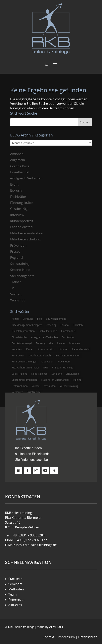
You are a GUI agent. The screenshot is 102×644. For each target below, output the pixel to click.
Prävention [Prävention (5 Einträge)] (64, 362)
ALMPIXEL (57, 627)
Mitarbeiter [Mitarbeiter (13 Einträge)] (18, 356)
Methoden (16, 589)
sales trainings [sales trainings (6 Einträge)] (39, 374)
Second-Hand (20, 270)
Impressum (66, 637)
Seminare (15, 584)
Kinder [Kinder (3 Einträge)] (30, 349)
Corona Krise (20, 166)
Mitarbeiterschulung (25, 239)
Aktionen (17, 154)
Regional (17, 257)
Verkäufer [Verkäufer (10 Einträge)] (17, 392)
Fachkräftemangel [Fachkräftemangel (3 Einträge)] (22, 343)
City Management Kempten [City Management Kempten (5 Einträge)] (27, 325)
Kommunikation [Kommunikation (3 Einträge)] (46, 349)
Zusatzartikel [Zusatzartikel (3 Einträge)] (34, 392)
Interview (17, 215)
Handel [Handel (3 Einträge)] (61, 343)
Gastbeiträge (20, 209)
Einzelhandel (20, 172)
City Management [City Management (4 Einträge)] (56, 319)
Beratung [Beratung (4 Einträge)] (28, 319)
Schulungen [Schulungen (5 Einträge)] (72, 374)
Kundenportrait (22, 221)
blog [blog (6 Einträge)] (40, 319)
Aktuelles (15, 605)
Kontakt (49, 637)
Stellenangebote (22, 276)
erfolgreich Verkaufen (26, 178)
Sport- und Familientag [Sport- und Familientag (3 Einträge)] (25, 380)
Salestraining (20, 264)
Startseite (15, 579)
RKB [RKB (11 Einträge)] (46, 368)
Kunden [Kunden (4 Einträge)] (64, 349)
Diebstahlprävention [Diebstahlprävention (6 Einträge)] (23, 331)
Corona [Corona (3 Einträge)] (65, 325)
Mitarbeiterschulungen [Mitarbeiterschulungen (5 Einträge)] (25, 362)
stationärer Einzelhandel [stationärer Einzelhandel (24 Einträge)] (55, 380)
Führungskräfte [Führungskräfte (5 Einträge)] (45, 343)
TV (12, 288)
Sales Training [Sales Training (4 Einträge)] (20, 374)
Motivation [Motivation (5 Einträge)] (47, 362)
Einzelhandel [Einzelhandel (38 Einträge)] (68, 331)
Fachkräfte (18, 197)
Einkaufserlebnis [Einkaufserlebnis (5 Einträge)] (48, 331)
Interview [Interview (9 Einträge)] (74, 343)
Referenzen (17, 600)
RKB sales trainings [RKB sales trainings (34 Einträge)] (62, 368)
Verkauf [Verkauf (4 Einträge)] (36, 386)
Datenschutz (87, 637)
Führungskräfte (22, 203)
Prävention (18, 245)
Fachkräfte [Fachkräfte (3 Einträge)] (68, 337)
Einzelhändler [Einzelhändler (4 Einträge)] (19, 337)
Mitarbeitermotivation (27, 233)
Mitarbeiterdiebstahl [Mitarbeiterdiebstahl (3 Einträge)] (40, 356)
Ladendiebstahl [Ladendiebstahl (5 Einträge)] (81, 349)
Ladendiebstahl (22, 227)
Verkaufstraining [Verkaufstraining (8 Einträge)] (69, 386)
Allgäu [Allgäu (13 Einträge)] (15, 319)
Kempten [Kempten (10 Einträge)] (17, 349)
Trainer (16, 282)
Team (12, 594)
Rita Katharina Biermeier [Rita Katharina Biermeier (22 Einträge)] (26, 368)
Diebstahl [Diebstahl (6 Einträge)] (78, 325)
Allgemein (18, 160)
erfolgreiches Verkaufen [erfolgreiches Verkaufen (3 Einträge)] (44, 337)
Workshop (18, 300)
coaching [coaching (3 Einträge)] (51, 325)
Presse (15, 251)
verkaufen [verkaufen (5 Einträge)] (50, 386)
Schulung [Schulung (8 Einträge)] (57, 374)
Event (14, 184)
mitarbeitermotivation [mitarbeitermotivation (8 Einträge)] (68, 356)
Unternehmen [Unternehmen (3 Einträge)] (20, 386)
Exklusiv (16, 190)
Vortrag (16, 294)
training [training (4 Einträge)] (77, 380)
